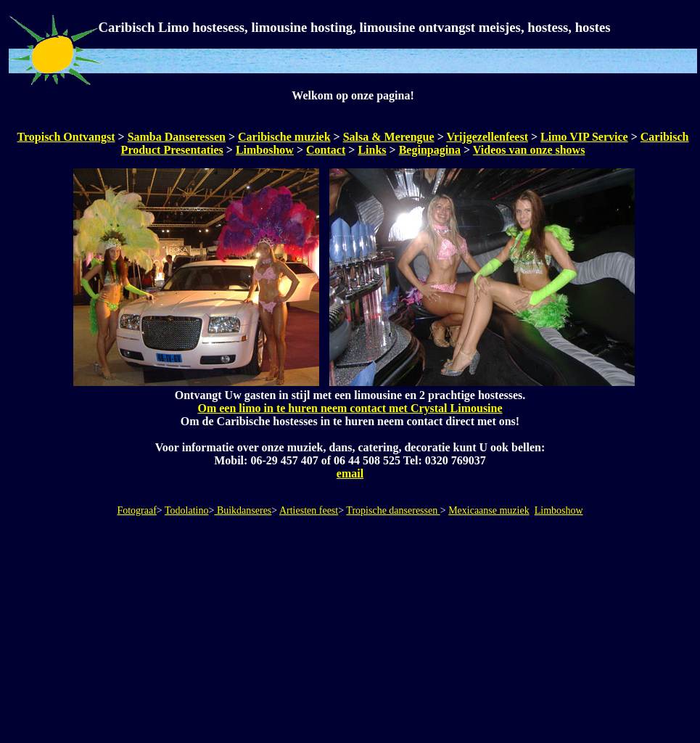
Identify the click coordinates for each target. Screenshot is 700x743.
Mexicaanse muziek (489, 510)
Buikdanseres (243, 510)
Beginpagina (430, 150)
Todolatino (186, 510)
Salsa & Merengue (389, 137)
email (350, 473)
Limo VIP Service (584, 137)
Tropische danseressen (393, 510)
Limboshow (265, 150)
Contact (326, 150)
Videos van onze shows (529, 150)
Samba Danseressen (177, 137)
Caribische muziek (284, 137)
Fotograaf (136, 510)
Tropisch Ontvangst (66, 137)
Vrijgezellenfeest (487, 137)
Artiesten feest (309, 510)
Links (372, 150)
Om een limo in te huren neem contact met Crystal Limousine (350, 408)
